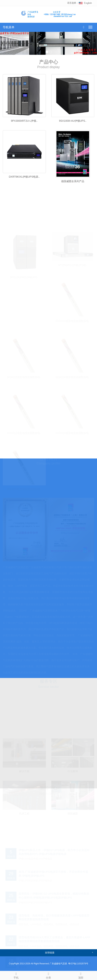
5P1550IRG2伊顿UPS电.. (73, 264)
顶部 (81, 975)
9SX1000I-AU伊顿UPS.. (73, 121)
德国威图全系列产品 (73, 181)
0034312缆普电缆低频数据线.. (24, 432)
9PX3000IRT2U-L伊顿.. (24, 121)
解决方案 (24, 770)
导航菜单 (9, 27)
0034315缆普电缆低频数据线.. (24, 376)
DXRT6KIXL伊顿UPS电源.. (24, 177)
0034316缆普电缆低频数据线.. (73, 320)
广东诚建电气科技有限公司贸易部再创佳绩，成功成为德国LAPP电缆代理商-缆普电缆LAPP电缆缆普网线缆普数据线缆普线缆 (55, 962)
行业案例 (73, 770)
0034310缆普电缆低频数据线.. (73, 432)
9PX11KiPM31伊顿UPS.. (24, 276)
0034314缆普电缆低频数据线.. (73, 376)
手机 (16, 975)
